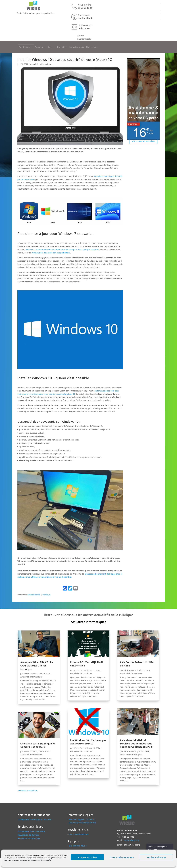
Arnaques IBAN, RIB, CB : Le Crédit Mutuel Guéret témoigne (37, 666)
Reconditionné (34, 595)
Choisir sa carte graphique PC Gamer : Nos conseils (38, 745)
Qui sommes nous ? (78, 846)
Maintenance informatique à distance (35, 820)
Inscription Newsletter (79, 834)
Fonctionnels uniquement (122, 857)
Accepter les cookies (87, 857)
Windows (46, 595)
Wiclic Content (30, 674)
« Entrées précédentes (28, 790)
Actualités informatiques (41, 64)
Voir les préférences (156, 857)
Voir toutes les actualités (143, 141)
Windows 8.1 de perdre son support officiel (51, 253)
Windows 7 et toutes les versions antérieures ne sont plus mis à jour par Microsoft (62, 250)
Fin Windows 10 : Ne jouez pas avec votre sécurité (88, 742)
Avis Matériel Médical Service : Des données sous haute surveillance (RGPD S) (137, 744)
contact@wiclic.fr (131, 840)
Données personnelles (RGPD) (82, 823)
